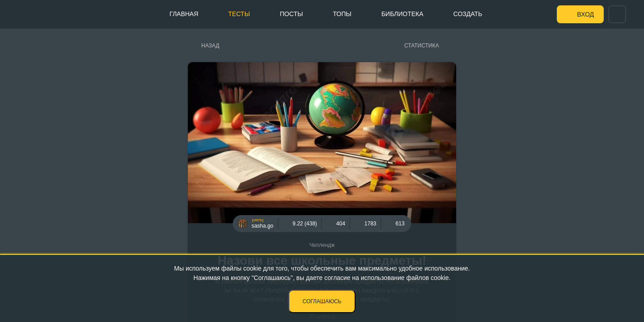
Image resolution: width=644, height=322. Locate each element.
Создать (468, 14)
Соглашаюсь (322, 301)
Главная (184, 14)
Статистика (422, 46)
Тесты (239, 14)
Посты (292, 14)
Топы (342, 14)
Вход (585, 14)
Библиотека (402, 14)
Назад (210, 46)
